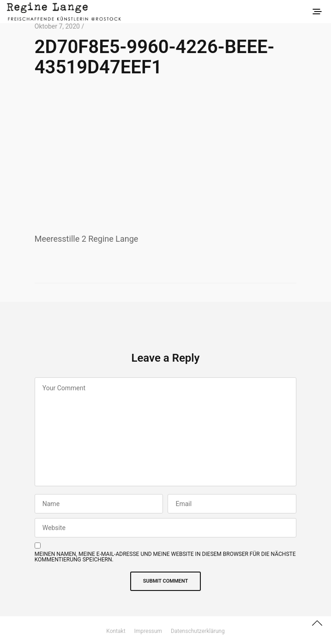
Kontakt (116, 631)
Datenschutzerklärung (198, 631)
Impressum (148, 631)
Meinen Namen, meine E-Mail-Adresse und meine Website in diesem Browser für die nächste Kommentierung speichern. (165, 557)
